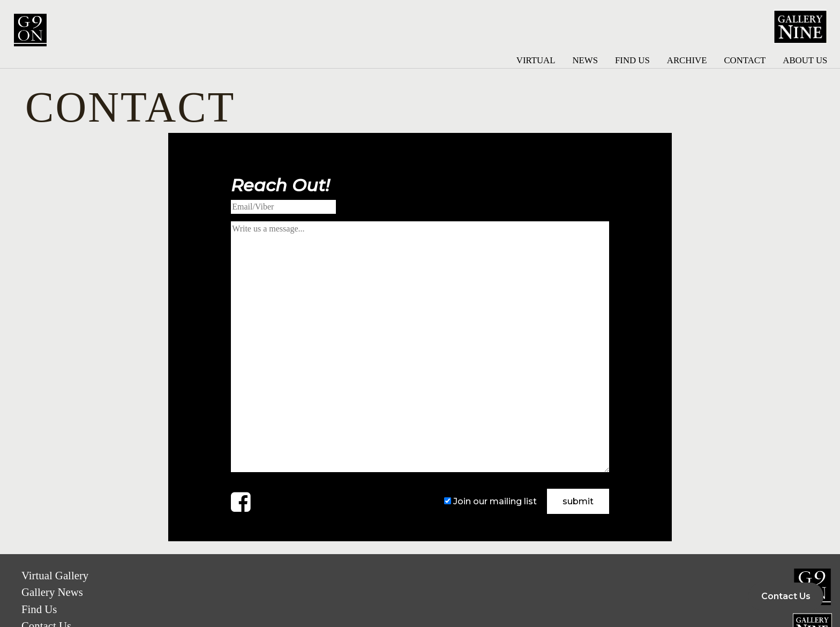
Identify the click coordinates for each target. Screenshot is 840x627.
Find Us (632, 60)
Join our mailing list (495, 501)
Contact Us (786, 596)
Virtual (536, 60)
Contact (745, 60)
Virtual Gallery (55, 575)
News (585, 60)
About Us (805, 60)
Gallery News (52, 592)
